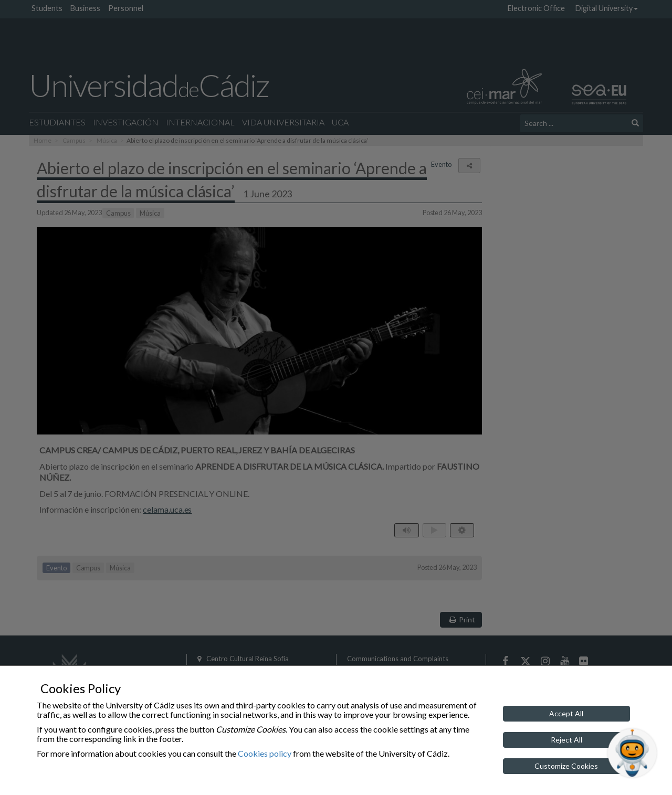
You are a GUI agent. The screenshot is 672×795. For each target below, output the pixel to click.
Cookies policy (265, 753)
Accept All (566, 713)
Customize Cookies (566, 766)
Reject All (566, 740)
